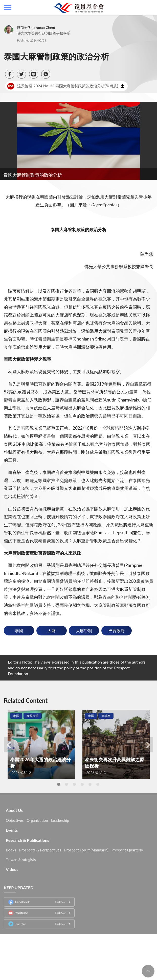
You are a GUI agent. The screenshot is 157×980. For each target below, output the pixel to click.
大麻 (52, 631)
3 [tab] (74, 784)
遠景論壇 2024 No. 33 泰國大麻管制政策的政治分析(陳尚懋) (63, 86)
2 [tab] (66, 784)
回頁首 (148, 971)
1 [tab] (59, 784)
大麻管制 (84, 631)
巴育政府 (117, 631)
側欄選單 (8, 7)
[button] (10, 74)
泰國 (19, 631)
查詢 (149, 8)
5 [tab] (90, 784)
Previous (9, 745)
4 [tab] (82, 784)
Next (148, 745)
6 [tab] (98, 784)
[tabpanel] (41, 745)
